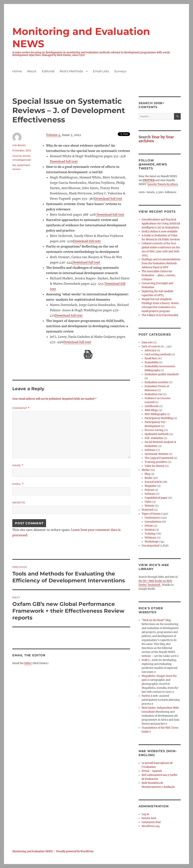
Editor (28, 663)
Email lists (151, 358)
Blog (147, 474)
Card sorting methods (158, 354)
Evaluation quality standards (162, 374)
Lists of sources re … (154, 346)
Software (150, 450)
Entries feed (149, 818)
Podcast (149, 490)
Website (19, 502)
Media (145, 470)
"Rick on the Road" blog (156, 620)
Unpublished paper (156, 498)
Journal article (21, 156)
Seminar (150, 530)
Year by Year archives (156, 139)
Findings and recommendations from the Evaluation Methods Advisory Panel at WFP (161, 263)
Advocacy (150, 350)
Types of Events (151, 514)
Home (17, 71)
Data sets (147, 342)
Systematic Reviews (157, 454)
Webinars (150, 538)
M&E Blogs (151, 410)
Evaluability (152, 362)
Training (150, 534)
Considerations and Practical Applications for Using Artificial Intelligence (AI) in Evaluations (161, 224)
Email (18, 484)
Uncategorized (22, 160)
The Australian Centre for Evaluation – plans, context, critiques (159, 275)
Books (148, 478)
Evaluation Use (154, 394)
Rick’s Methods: (72, 71)
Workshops (152, 542)
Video (148, 502)
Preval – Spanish (152, 771)
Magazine (151, 486)
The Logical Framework (159, 458)
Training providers (156, 462)
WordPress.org (151, 826)
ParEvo (146, 696)
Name (18, 465)
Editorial (48, 71)
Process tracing (154, 430)
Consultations (153, 522)
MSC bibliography (155, 414)
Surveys (120, 71)
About (32, 71)
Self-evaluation (154, 438)
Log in (145, 814)
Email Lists (101, 71)
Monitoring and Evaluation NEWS (33, 851)
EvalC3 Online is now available (160, 232)
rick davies (19, 145)
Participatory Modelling (159, 418)
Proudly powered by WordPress (75, 851)
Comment (21, 408)
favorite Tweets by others (163, 184)
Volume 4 (53, 135)
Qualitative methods (157, 434)
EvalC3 (146, 660)
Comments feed (151, 822)
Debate (149, 526)
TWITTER (149, 180)
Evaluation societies (157, 382)
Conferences (152, 518)
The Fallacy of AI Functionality (160, 315)
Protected (147, 510)
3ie (14, 165)
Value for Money (155, 466)
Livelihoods (152, 406)
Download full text (64, 161)
